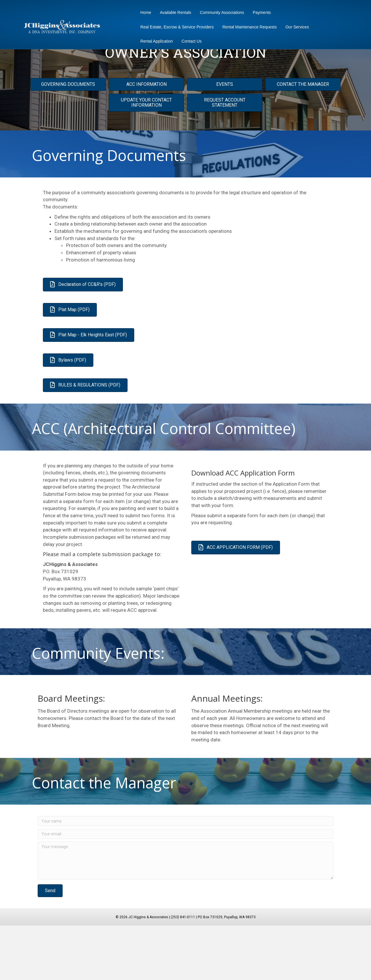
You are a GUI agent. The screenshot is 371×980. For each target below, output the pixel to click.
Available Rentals (174, 12)
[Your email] (185, 888)
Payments (260, 12)
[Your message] (185, 915)
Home (144, 12)
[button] (50, 945)
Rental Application (155, 41)
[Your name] (185, 876)
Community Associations (220, 12)
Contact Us (190, 41)
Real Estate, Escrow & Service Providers (175, 27)
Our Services (295, 27)
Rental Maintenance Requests (248, 27)
